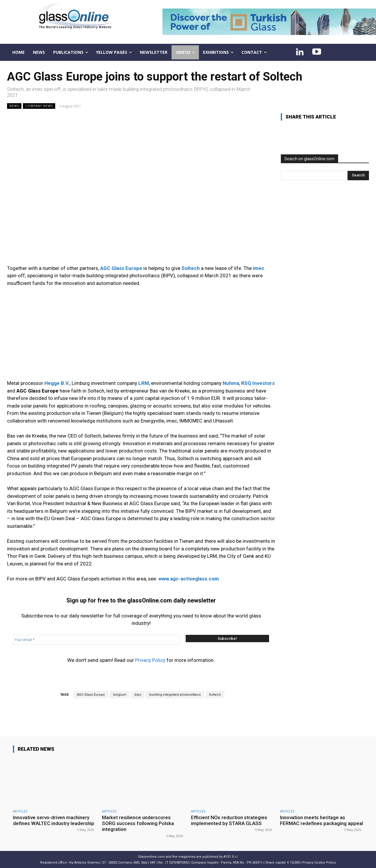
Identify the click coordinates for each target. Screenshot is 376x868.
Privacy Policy (150, 660)
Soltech (215, 695)
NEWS (14, 106)
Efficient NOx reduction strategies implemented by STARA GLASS (229, 820)
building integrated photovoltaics (175, 695)
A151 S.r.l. (231, 857)
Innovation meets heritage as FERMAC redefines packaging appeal (322, 820)
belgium (120, 695)
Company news (39, 106)
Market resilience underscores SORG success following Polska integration (138, 823)
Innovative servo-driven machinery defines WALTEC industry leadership (54, 820)
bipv (138, 695)
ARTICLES (20, 811)
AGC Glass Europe (91, 695)
